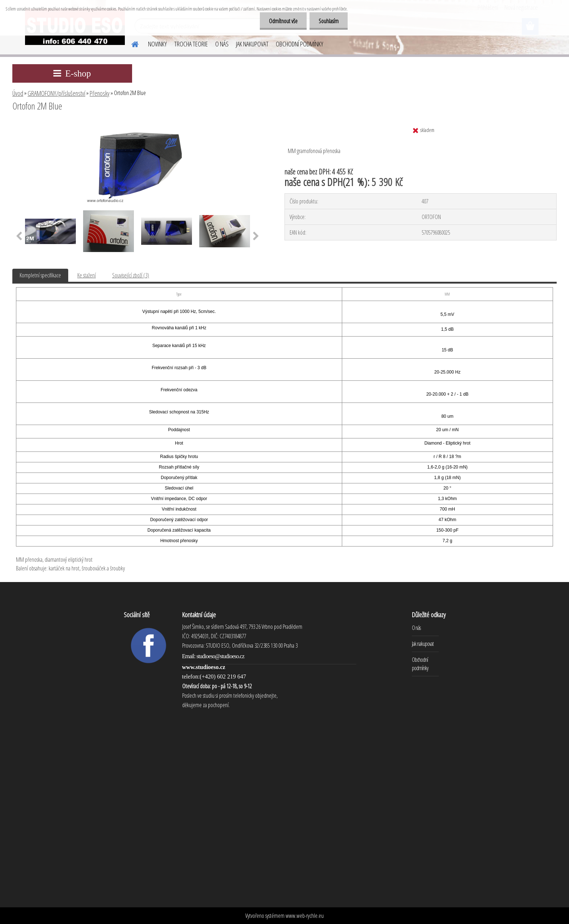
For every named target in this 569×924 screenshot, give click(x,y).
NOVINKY (157, 44)
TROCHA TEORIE (191, 44)
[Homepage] (131, 43)
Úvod (18, 93)
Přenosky (100, 93)
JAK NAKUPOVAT (252, 44)
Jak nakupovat (423, 644)
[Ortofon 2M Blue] (139, 126)
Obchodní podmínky (420, 664)
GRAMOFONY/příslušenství (56, 93)
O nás (416, 628)
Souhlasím (329, 21)
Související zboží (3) (131, 275)
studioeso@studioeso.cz (220, 656)
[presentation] (19, 236)
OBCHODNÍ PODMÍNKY (300, 44)
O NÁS (222, 44)
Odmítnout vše (283, 21)
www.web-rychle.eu (305, 916)
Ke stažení (87, 275)
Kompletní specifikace (40, 275)
